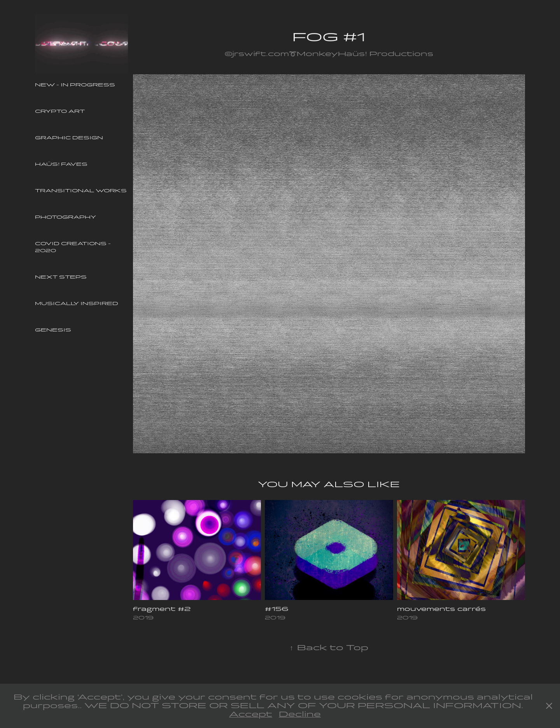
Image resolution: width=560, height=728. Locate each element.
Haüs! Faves (61, 164)
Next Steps (61, 277)
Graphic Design (69, 138)
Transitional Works (81, 191)
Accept (251, 714)
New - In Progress (75, 85)
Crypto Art (60, 111)
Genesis (53, 330)
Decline (300, 714)
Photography (66, 217)
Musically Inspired (77, 303)
